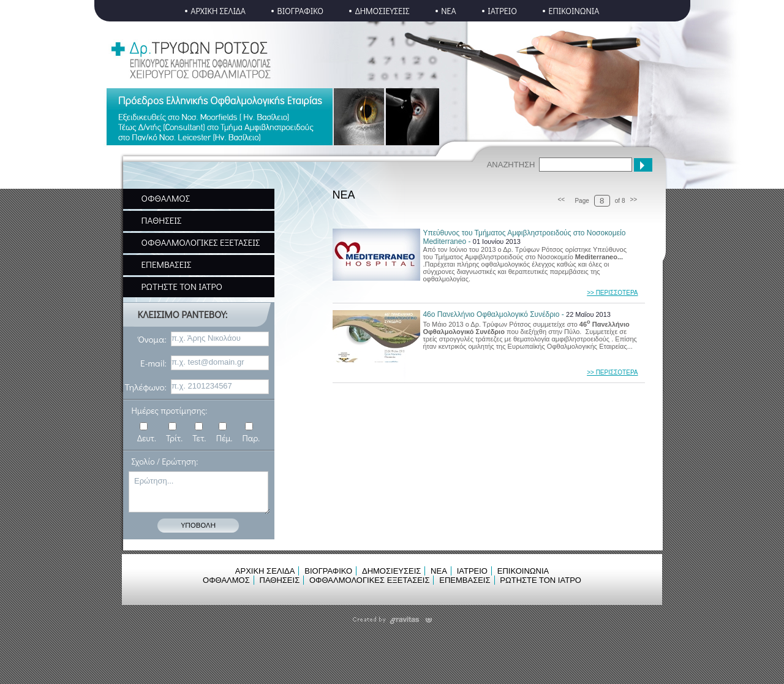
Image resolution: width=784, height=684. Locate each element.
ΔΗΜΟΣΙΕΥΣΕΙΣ (383, 11)
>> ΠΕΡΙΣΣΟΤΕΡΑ (612, 293)
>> (634, 199)
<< (561, 199)
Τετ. (199, 438)
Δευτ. (147, 438)
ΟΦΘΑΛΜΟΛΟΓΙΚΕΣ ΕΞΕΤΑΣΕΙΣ (201, 242)
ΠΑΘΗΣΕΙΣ (162, 220)
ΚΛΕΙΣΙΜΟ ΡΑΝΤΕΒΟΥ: (183, 314)
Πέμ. (224, 438)
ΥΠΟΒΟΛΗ (198, 524)
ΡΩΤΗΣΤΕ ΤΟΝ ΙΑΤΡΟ (182, 286)
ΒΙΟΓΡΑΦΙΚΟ (301, 11)
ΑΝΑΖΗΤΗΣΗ (511, 165)
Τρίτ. (174, 438)
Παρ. (251, 438)
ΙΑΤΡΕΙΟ (502, 11)
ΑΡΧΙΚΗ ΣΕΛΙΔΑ (218, 11)
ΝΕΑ (449, 11)
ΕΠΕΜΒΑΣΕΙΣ (167, 264)
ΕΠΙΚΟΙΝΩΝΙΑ (574, 11)
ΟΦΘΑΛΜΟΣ (166, 198)
